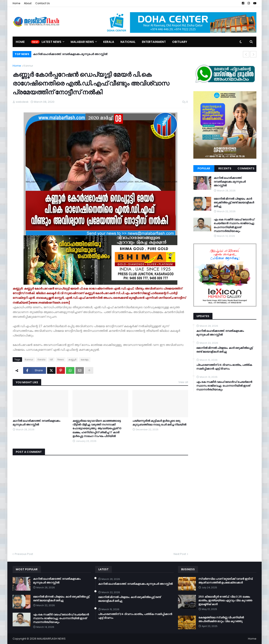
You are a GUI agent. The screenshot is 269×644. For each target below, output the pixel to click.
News (61, 360)
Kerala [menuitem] (109, 42)
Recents (225, 168)
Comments (246, 168)
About (28, 3)
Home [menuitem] (20, 42)
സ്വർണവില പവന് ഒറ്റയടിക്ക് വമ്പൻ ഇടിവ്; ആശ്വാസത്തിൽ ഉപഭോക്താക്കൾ (226, 581)
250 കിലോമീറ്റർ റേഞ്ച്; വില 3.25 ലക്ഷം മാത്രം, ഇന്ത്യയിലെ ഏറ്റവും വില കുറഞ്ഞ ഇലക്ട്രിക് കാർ (225, 601)
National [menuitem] (128, 42)
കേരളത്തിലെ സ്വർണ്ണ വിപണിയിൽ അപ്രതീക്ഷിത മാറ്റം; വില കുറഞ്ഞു (221, 619)
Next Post (180, 554)
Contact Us (43, 3)
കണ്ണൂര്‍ (72, 360)
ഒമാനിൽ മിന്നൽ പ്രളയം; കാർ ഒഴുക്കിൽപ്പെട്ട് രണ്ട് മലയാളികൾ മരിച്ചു (234, 203)
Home (16, 3)
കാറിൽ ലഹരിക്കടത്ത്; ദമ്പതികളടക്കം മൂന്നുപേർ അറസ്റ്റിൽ (70, 54)
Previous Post (24, 554)
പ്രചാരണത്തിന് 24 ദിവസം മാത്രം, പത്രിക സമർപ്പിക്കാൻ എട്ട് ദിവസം (224, 367)
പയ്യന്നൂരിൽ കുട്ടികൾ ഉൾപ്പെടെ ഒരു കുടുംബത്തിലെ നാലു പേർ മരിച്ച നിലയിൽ (159, 423)
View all (183, 382)
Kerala (42, 360)
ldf (51, 360)
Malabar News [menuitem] (82, 42)
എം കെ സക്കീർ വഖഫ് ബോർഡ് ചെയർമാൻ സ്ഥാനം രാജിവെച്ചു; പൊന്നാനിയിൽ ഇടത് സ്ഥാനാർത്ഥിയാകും (234, 225)
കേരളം (85, 360)
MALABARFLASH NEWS (51, 639)
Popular (204, 168)
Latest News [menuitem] (51, 42)
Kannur (28, 66)
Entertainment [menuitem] (154, 42)
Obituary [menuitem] (180, 42)
